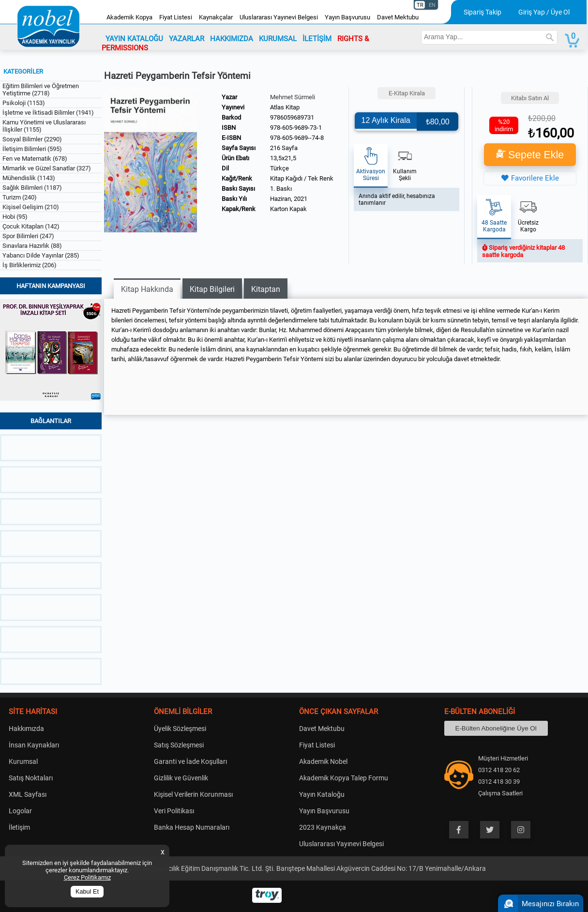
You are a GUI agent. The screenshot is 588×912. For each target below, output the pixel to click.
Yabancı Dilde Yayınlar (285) (41, 255)
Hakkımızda (26, 729)
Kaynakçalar (216, 17)
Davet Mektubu (398, 17)
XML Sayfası (28, 794)
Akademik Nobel (323, 761)
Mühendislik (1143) (29, 178)
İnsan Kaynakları (34, 745)
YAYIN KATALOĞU (134, 39)
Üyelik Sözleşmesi (180, 729)
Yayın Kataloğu (322, 794)
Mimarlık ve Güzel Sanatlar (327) (47, 168)
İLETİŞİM (317, 39)
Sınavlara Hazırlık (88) (32, 246)
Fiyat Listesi (176, 17)
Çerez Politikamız (87, 877)
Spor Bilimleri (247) (28, 236)
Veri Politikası (174, 811)
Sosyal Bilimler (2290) (32, 139)
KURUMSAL (278, 39)
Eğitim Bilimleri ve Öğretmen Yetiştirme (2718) (41, 90)
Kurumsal (23, 761)
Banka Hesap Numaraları (192, 827)
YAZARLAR (187, 39)
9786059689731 (292, 117)
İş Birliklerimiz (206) (30, 265)
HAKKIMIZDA (232, 39)
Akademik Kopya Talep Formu (344, 778)
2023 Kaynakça (323, 827)
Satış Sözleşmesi (179, 745)
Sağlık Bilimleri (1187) (32, 188)
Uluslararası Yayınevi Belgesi (279, 17)
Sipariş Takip (482, 12)
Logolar (20, 811)
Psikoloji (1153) (24, 103)
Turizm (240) (20, 197)
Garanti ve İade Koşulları (190, 761)
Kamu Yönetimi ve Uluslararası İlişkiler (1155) (44, 126)
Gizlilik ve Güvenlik (181, 778)
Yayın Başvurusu (347, 17)
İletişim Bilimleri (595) (32, 149)
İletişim (19, 827)
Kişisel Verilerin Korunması (193, 794)
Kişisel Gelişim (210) (31, 207)
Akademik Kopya (129, 17)
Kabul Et (87, 892)
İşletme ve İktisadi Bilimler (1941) (48, 113)
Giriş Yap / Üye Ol (544, 12)
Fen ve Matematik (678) (35, 159)
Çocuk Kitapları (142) (31, 226)
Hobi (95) (15, 217)
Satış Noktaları (31, 778)
